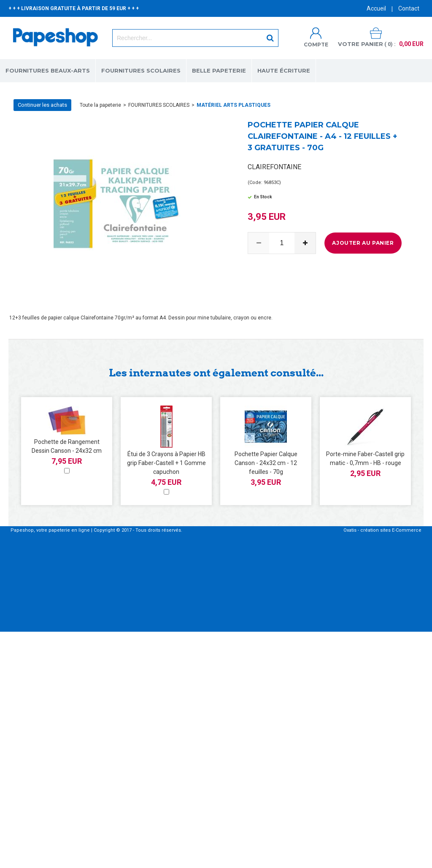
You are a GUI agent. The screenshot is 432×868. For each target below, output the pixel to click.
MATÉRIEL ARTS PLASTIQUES (234, 105)
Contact (409, 8)
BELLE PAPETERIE (219, 70)
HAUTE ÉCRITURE (284, 70)
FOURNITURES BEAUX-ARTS (48, 70)
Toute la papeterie (100, 105)
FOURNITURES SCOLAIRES (141, 70)
